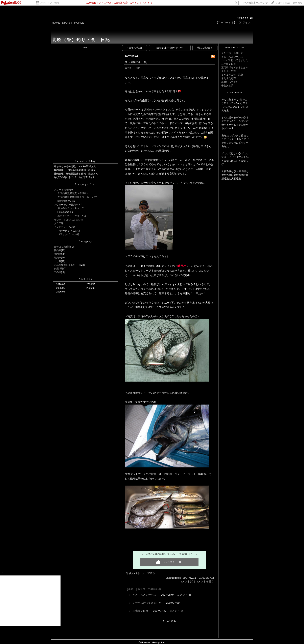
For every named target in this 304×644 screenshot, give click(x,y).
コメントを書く (205, 581)
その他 (57, 272)
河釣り (57, 258)
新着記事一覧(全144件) (170, 48)
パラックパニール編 (68, 234)
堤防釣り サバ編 (66, 201)
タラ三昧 (59, 223)
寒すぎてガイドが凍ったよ (72, 216)
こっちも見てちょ (156, 256)
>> (256, 3)
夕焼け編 (59, 268)
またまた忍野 (229, 78)
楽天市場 (298, 3)
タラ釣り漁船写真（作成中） (73, 193)
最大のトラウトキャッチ (71, 208)
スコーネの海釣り (64, 190)
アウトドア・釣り (50, 3)
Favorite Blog (85, 161)
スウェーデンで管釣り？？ (68, 205)
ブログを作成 (282, 3)
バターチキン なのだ (69, 231)
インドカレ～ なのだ (65, 227)
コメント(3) (176, 611)
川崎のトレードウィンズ (158, 110)
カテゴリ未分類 (62, 247)
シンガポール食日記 (232, 53)
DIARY (66, 23)
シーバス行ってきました (147, 603)
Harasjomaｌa (65, 212)
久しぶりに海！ (134, 62)
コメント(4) (186, 581)
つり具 (57, 261)
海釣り (57, 254)
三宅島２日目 (140, 611)
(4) (146, 62)
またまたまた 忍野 (232, 75)
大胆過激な (243, 171)
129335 (243, 18)
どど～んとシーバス (144, 595)
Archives (85, 279)
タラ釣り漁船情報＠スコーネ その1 (78, 197)
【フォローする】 (226, 22)
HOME (56, 23)
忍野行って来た (230, 82)
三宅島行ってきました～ (235, 68)
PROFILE (78, 23)
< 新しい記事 (135, 48)
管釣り (57, 250)
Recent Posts (235, 48)
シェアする (149, 573)
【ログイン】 (245, 22)
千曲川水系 (227, 86)
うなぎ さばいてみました (68, 220)
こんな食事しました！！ (67, 265)
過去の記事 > (205, 48)
